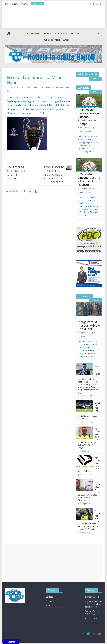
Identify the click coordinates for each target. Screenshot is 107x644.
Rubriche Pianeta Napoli (56, 40)
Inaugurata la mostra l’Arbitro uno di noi (89, 325)
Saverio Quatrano (85, 132)
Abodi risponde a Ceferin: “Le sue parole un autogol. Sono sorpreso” (54, 175)
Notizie (75, 33)
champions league (51, 87)
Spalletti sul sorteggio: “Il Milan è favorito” (16, 173)
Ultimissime (33, 33)
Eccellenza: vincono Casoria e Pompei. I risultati (89, 179)
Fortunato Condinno (32, 87)
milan (66, 87)
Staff (48, 605)
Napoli (9, 91)
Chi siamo (50, 601)
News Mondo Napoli (54, 33)
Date (61, 87)
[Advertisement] (53, 563)
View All (96, 79)
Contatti (49, 597)
